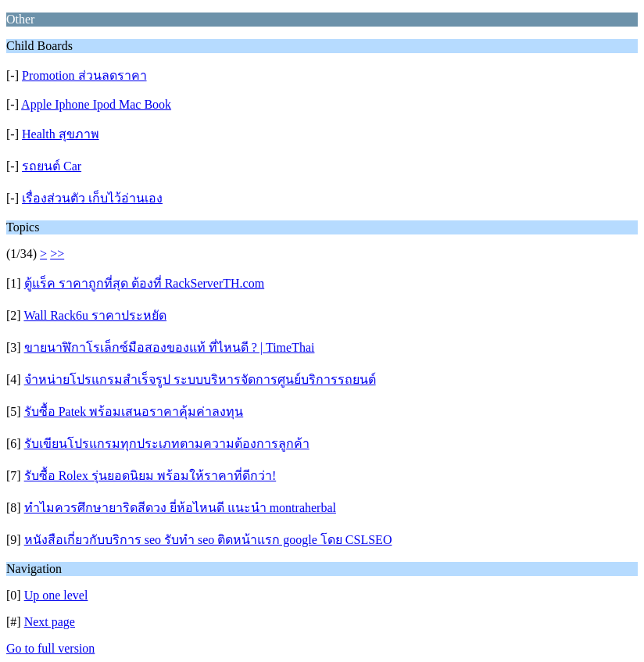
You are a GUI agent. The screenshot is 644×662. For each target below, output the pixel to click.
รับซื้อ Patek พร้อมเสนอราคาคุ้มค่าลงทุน (134, 412)
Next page (50, 622)
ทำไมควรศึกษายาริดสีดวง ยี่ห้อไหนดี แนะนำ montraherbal (180, 508)
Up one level (56, 595)
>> (57, 254)
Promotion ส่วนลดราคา (84, 75)
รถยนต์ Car (52, 166)
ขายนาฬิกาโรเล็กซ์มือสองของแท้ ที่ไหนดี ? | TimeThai (170, 347)
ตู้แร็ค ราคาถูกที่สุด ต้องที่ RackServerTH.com (145, 283)
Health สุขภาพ (61, 134)
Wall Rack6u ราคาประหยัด (95, 315)
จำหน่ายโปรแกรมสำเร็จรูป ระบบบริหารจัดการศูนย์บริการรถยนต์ (200, 379)
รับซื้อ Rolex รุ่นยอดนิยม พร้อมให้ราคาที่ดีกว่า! (150, 476)
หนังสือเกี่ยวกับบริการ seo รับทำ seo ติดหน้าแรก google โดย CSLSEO (208, 540)
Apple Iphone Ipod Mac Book (96, 104)
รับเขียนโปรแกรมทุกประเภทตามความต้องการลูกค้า (167, 444)
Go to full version (50, 648)
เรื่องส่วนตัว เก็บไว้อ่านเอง (92, 198)
